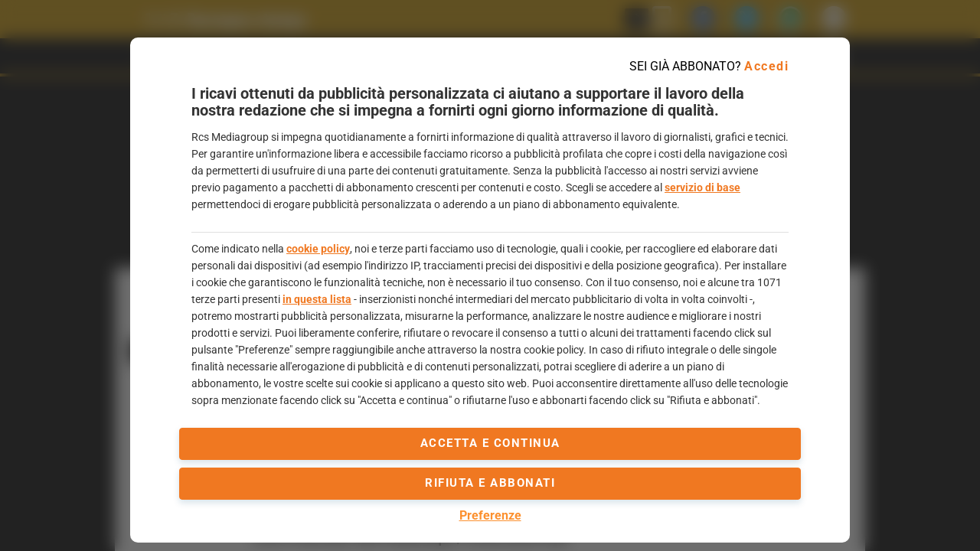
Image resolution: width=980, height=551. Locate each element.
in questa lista (317, 299)
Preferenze (490, 515)
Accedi (766, 66)
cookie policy (318, 249)
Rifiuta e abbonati (490, 483)
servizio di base (702, 187)
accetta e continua (490, 443)
